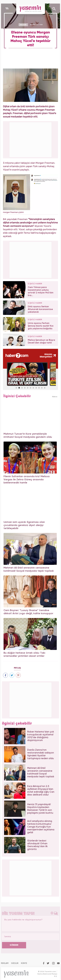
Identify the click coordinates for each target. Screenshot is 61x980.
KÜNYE (24, 963)
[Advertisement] (31, 259)
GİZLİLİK (15, 963)
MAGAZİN (23, 25)
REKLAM (5, 963)
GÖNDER (14, 945)
